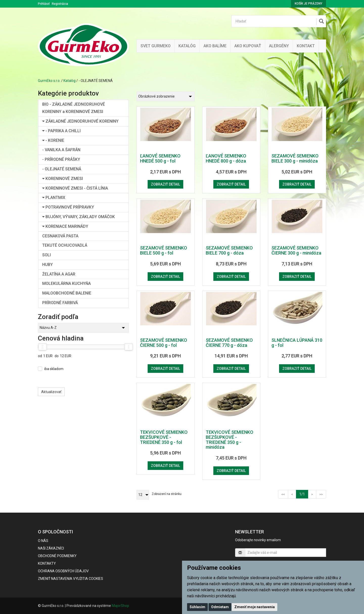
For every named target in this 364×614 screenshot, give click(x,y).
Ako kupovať (248, 46)
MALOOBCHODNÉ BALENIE (67, 293)
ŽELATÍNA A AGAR (59, 274)
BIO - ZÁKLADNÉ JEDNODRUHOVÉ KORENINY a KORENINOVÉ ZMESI (74, 108)
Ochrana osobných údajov (63, 571)
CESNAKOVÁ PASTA (60, 236)
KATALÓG (187, 46)
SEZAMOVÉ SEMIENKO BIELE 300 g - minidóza (295, 158)
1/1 (304, 494)
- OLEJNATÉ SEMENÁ (62, 169)
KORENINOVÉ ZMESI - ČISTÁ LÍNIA (75, 188)
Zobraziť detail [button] (165, 184)
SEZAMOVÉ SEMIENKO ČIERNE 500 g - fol (164, 343)
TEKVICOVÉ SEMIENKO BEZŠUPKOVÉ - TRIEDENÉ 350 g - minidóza (230, 440)
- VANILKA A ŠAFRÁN (61, 150)
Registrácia (60, 4)
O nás (43, 541)
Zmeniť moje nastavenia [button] (255, 607)
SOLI (47, 255)
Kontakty (47, 563)
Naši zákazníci (51, 548)
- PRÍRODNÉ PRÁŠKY (61, 159)
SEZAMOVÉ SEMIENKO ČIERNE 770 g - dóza (229, 343)
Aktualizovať (51, 392)
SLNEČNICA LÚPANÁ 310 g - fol (297, 343)
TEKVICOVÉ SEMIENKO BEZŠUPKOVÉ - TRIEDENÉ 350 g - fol (164, 437)
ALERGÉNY (279, 46)
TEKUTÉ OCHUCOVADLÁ (65, 245)
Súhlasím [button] (197, 607)
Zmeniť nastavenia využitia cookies (71, 579)
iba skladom (54, 369)
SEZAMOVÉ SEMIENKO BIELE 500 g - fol (164, 250)
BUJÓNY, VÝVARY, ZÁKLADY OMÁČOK (78, 217)
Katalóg (70, 81)
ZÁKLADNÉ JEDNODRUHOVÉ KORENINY (80, 121)
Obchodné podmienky (57, 556)
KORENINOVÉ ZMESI (63, 179)
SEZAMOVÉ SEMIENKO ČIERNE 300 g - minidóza (296, 250)
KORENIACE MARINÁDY (65, 226)
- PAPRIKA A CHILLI (61, 131)
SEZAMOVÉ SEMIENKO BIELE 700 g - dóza (229, 250)
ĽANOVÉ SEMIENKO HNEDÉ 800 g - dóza (226, 158)
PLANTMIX (54, 198)
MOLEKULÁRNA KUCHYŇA (66, 283)
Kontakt (306, 46)
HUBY (48, 265)
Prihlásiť (44, 4)
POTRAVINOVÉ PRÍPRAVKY (68, 207)
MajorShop (120, 606)
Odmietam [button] (220, 607)
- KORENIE (53, 140)
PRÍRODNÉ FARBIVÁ (60, 303)
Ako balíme (215, 46)
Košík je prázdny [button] (309, 4)
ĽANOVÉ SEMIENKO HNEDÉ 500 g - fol (160, 158)
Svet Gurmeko (156, 46)
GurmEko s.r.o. (49, 81)
